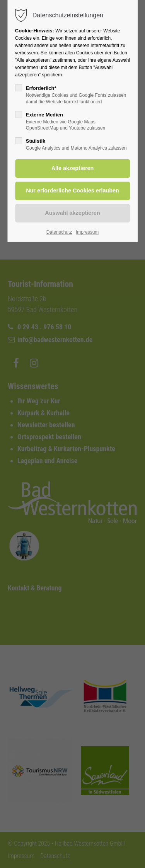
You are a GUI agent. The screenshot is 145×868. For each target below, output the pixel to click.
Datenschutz (59, 232)
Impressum (87, 232)
